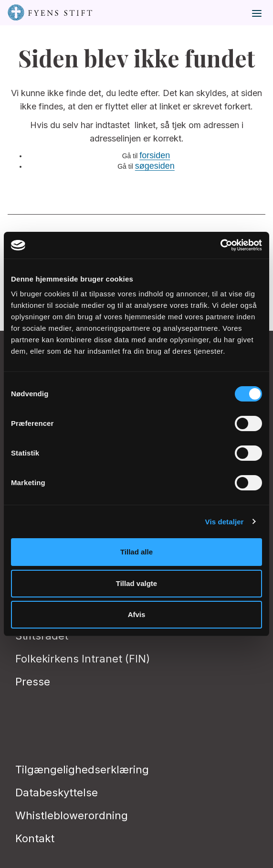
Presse (33, 682)
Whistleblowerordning (72, 815)
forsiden (155, 155)
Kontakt (35, 838)
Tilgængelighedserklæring (82, 770)
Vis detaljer (225, 522)
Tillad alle (136, 552)
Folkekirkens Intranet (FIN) (83, 659)
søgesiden (155, 166)
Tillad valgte (136, 583)
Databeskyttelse (57, 792)
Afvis (137, 614)
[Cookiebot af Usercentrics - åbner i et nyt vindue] (220, 245)
